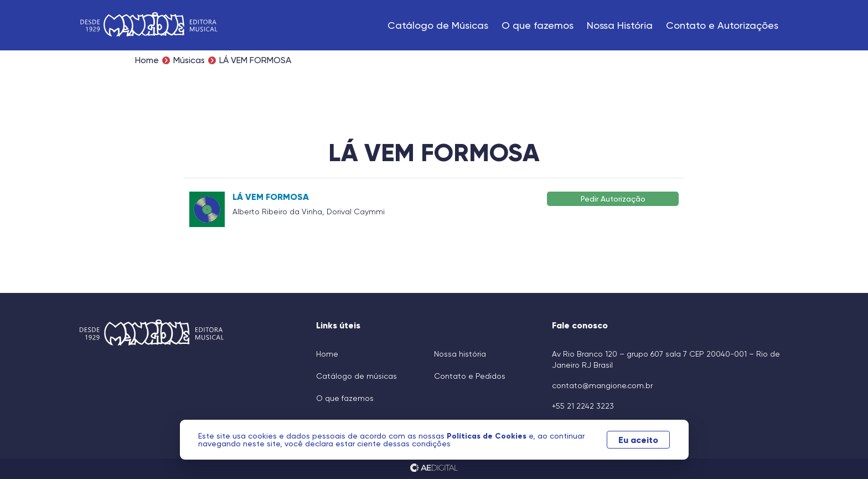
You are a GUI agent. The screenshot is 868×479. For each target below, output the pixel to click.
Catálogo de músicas (356, 376)
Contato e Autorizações (722, 25)
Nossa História (620, 25)
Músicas (189, 60)
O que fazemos (538, 25)
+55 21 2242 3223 (583, 406)
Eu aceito (634, 440)
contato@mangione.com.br (602, 385)
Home (147, 60)
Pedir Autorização (613, 199)
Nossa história (460, 354)
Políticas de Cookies (492, 436)
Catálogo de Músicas (438, 25)
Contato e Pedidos (470, 376)
